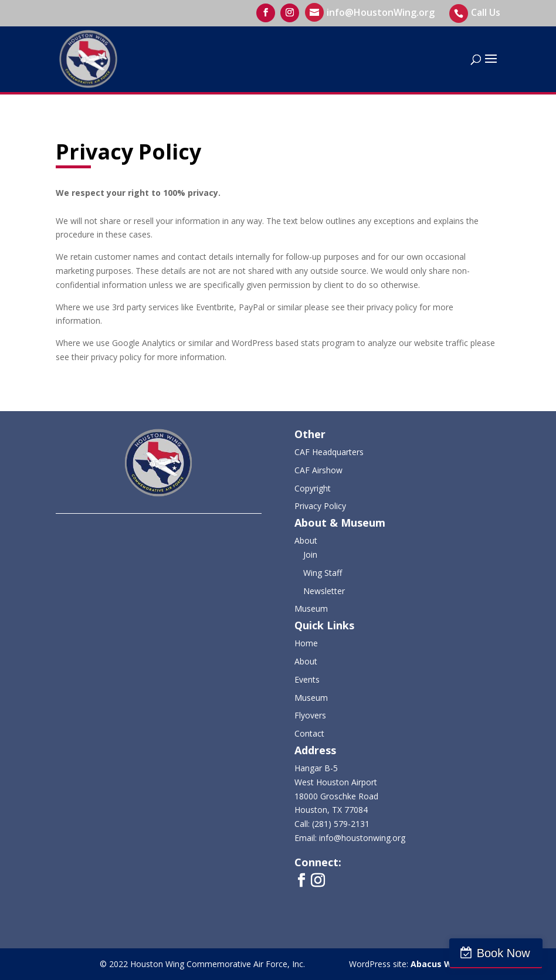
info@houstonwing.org (362, 838)
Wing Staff (323, 573)
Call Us (486, 12)
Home (306, 643)
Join (310, 555)
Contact (309, 733)
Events (307, 679)
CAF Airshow (318, 470)
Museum (311, 608)
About (306, 540)
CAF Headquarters (329, 452)
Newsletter (324, 591)
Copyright (313, 488)
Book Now (505, 953)
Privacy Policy (320, 506)
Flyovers (310, 715)
